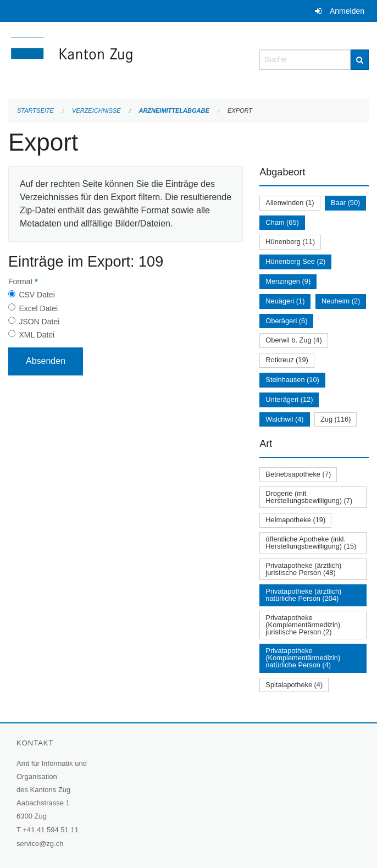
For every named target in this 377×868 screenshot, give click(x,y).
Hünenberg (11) (290, 242)
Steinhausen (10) (292, 380)
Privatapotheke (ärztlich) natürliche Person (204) (303, 595)
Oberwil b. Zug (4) (293, 340)
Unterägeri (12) (289, 399)
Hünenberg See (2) (295, 261)
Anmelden (347, 11)
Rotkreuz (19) (287, 360)
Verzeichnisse (96, 110)
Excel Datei (38, 308)
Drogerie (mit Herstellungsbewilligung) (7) (309, 497)
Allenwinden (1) (290, 203)
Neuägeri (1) (285, 301)
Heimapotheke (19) (295, 520)
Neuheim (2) (341, 301)
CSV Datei (37, 295)
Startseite (35, 110)
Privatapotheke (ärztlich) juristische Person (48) (303, 569)
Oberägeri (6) (286, 321)
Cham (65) (282, 222)
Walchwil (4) (284, 419)
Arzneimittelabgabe (174, 110)
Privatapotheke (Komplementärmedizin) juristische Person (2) (303, 625)
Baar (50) (345, 203)
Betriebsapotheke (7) (298, 474)
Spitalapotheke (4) (294, 685)
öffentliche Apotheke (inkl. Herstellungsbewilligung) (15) (311, 543)
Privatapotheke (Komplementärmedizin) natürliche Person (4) (303, 658)
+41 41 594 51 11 (51, 830)
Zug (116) (336, 419)
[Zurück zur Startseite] (126, 59)
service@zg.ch (40, 844)
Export (240, 110)
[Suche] (360, 60)
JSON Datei (39, 322)
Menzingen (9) (288, 281)
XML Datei (37, 335)
